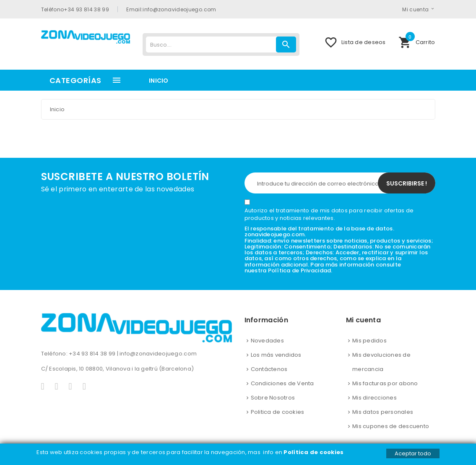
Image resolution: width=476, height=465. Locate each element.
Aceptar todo (413, 453)
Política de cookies (314, 452)
